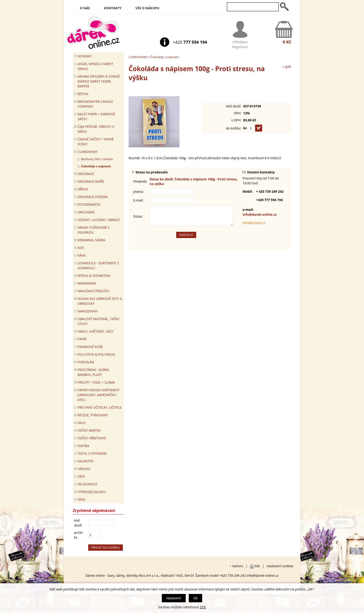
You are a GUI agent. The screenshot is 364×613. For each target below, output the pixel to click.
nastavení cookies (280, 566)
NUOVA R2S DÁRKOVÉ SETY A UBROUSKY (100, 301)
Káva (82, 255)
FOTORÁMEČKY (89, 204)
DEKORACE (86, 174)
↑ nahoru (236, 566)
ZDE (203, 607)
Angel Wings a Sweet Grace (95, 66)
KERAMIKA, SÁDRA (91, 240)
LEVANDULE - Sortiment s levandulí (98, 265)
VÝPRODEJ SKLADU (92, 492)
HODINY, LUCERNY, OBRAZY (99, 220)
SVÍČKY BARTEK (89, 430)
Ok (195, 598)
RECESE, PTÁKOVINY (93, 415)
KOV (81, 248)
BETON (83, 94)
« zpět (287, 67)
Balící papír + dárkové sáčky (96, 116)
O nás (85, 8)
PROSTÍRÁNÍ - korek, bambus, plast (94, 372)
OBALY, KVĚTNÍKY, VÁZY (96, 331)
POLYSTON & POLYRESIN (96, 354)
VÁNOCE (84, 469)
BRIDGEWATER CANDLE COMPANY (95, 104)
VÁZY (81, 476)
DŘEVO (83, 189)
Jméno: (138, 192)
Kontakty (113, 8)
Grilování (86, 212)
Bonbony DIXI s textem (97, 159)
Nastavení (174, 598)
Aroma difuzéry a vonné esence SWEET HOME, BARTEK (99, 81)
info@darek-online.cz (260, 214)
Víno (81, 499)
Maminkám (87, 283)
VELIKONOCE (87, 484)
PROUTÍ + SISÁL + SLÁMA (96, 382)
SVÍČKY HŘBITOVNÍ (92, 438)
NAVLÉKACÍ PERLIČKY (94, 291)
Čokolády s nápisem (165, 57)
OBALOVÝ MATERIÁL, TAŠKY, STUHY (99, 321)
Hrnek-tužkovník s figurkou (94, 230)
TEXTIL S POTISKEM (92, 453)
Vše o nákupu (147, 8)
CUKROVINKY (138, 57)
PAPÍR (82, 339)
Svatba (83, 446)
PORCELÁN (86, 362)
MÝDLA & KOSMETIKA (94, 276)
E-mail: (138, 200)
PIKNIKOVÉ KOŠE (90, 347)
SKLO (81, 423)
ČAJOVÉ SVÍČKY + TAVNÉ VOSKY (96, 142)
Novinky (85, 56)
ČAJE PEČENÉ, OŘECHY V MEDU (96, 129)
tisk (257, 566)
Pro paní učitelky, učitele (100, 407)
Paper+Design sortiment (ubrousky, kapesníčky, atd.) (99, 395)
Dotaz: (138, 218)
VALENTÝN (86, 461)
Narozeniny (88, 311)
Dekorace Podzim (93, 197)
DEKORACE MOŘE (91, 181)
